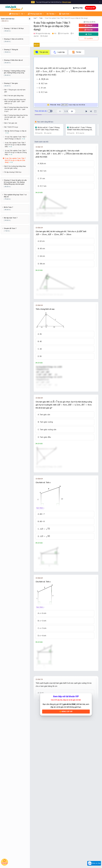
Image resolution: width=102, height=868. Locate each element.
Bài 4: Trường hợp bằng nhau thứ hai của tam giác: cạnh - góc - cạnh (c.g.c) (16, 109)
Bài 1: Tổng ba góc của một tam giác (15, 91)
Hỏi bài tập (5, 862)
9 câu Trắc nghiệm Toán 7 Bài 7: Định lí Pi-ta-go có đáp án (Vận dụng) (66, 18)
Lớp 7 (35, 18)
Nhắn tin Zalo (94, 863)
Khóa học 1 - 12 (17, 14)
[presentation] (57, 71)
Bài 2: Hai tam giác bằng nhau (14, 96)
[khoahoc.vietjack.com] (14, 8)
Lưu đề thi (89, 39)
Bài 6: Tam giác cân (11, 123)
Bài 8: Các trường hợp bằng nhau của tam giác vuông (15, 167)
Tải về (89, 34)
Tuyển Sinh (65, 14)
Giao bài (89, 30)
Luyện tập (59, 52)
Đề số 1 (37, 45)
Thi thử (76, 52)
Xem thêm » (40, 573)
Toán (41, 18)
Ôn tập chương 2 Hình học (13, 172)
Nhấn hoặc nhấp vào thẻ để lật (66, 105)
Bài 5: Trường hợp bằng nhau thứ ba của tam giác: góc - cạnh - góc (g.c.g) (16, 117)
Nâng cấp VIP (66, 810)
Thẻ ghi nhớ (42, 52)
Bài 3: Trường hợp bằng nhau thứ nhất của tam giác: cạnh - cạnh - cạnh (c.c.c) (15, 102)
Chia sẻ (89, 25)
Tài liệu (52, 14)
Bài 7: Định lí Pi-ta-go (11, 127)
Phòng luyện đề (36, 14)
